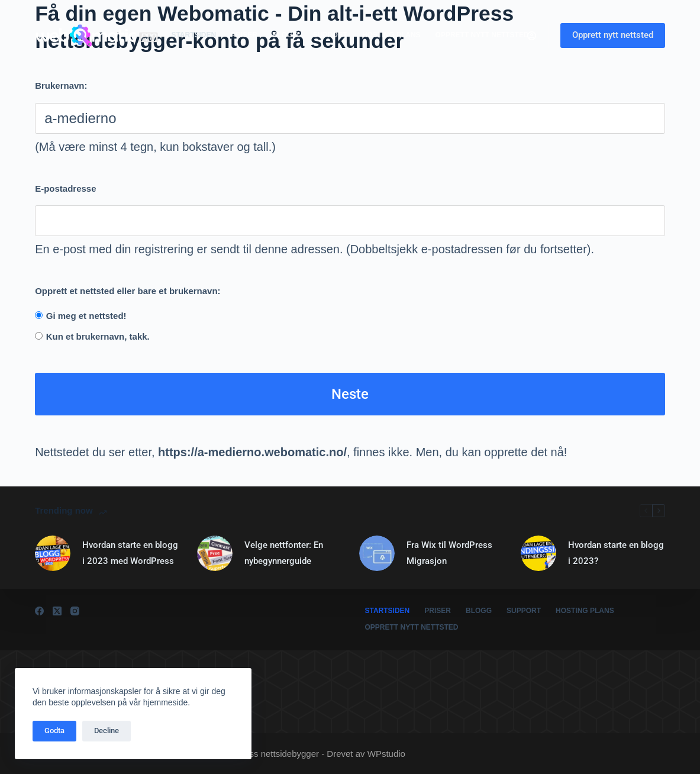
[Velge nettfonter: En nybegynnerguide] (215, 553)
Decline (107, 731)
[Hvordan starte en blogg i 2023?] (538, 553)
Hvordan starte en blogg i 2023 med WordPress (130, 553)
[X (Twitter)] (57, 611)
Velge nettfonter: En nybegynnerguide (284, 553)
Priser (244, 35)
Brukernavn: (61, 86)
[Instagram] (75, 611)
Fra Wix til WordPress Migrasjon (449, 553)
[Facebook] (39, 611)
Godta (54, 731)
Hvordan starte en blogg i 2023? (616, 553)
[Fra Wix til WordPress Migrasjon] (377, 553)
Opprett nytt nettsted (482, 35)
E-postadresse (65, 188)
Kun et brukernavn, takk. (98, 336)
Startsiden (193, 35)
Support (330, 35)
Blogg (285, 35)
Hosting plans (391, 35)
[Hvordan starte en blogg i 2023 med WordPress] (53, 553)
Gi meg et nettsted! (86, 316)
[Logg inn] (532, 36)
